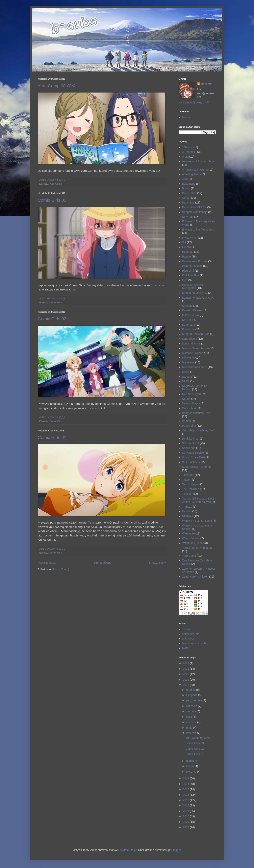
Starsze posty (157, 563)
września (192, 706)
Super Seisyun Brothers (197, 467)
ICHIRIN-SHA (191, 275)
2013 (186, 800)
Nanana (187, 377)
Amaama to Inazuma (195, 170)
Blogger (176, 850)
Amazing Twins (191, 174)
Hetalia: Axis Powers (195, 261)
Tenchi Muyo (190, 484)
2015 (186, 789)
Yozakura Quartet (193, 543)
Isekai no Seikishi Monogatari (193, 287)
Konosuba (188, 329)
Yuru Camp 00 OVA (57, 86)
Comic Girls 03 (52, 200)
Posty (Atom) (61, 569)
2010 (186, 816)
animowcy (188, 638)
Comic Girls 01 (52, 437)
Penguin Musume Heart (197, 413)
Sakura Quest (191, 443)
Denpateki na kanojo (195, 212)
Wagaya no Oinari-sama (197, 521)
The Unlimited (191, 489)
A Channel (189, 152)
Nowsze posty (47, 563)
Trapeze (187, 507)
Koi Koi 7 (188, 320)
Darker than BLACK (194, 207)
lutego (190, 766)
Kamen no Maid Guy (195, 293)
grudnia (191, 690)
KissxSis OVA (191, 315)
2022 (186, 663)
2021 (186, 669)
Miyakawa (188, 362)
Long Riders (190, 339)
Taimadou (188, 475)
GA (184, 242)
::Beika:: (187, 629)
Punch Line (189, 426)
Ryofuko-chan (191, 439)
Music (186, 372)
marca (190, 761)
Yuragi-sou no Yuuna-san (198, 548)
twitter (186, 648)
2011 (186, 811)
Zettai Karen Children (195, 577)
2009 (186, 822)
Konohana (189, 325)
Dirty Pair (188, 217)
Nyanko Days (190, 403)
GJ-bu (186, 247)
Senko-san (189, 448)
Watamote (188, 533)
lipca (189, 717)
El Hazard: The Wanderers (199, 230)
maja (190, 728)
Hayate (187, 257)
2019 (186, 680)
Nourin (186, 399)
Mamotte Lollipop (193, 353)
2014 (186, 795)
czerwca (192, 722)
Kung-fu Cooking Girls (196, 334)
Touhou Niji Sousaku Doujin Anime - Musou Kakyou (199, 500)
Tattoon (187, 480)
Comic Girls (56, 303)
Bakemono (189, 184)
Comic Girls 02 (52, 319)
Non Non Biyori (191, 394)
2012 (186, 805)
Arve (185, 179)
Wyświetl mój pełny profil (194, 102)
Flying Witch (190, 238)
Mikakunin (188, 358)
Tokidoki (187, 494)
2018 (186, 685)
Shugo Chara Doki (193, 457)
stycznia (191, 772)
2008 (186, 827)
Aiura (185, 157)
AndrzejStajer (128, 850)
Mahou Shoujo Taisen (195, 348)
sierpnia (191, 711)
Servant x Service (193, 453)
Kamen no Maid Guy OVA (198, 298)
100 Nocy (188, 147)
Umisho (187, 511)
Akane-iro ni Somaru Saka (198, 161)
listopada (192, 695)
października (194, 700)
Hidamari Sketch (192, 266)
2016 (186, 784)
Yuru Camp (56, 184)
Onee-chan (189, 408)
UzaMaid (188, 516)
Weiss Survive (191, 538)
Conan (186, 198)
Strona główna (102, 563)
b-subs (186, 117)
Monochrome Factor (195, 367)
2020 (186, 674)
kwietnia (191, 733)
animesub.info (191, 634)
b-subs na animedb (194, 643)
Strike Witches (191, 462)
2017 (186, 778)
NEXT (186, 381)
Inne (185, 280)
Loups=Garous (191, 343)
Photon (187, 421)
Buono (186, 188)
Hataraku (188, 252)
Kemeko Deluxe (192, 310)
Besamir (206, 84)
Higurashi (188, 271)
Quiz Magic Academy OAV (198, 430)
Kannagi (187, 306)
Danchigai (188, 203)
